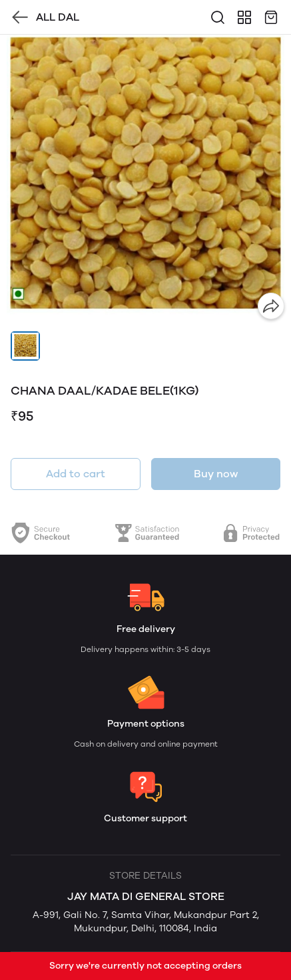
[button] (25, 346)
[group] (145, 180)
